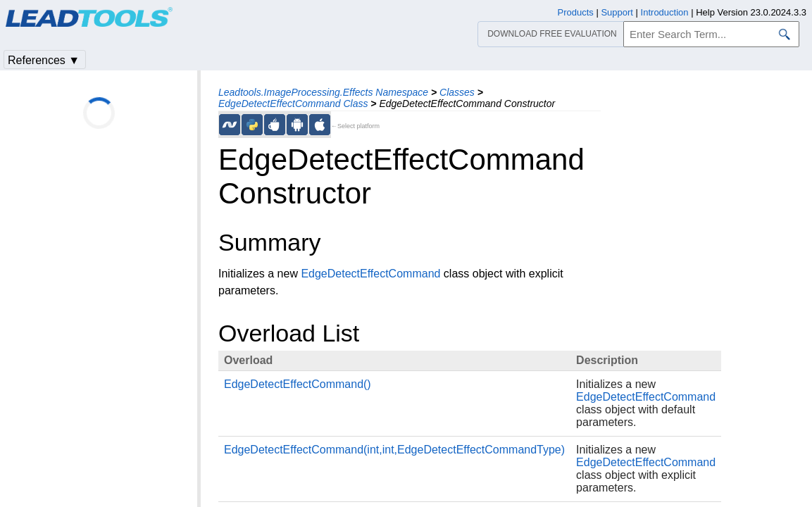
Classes (457, 92)
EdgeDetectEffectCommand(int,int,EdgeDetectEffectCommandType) (394, 450)
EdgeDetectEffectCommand (370, 274)
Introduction (665, 12)
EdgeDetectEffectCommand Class (293, 104)
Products (576, 12)
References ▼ (44, 60)
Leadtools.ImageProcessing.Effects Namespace (323, 92)
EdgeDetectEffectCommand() (298, 384)
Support (617, 12)
